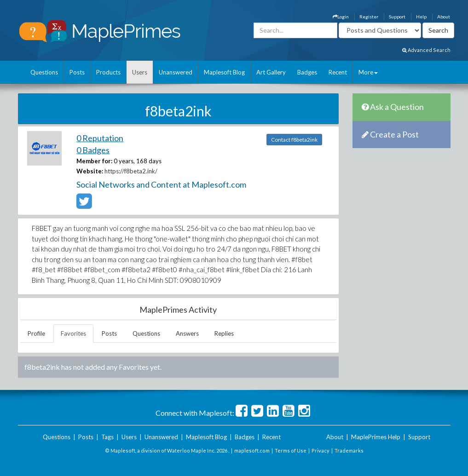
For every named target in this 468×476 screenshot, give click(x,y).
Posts (77, 72)
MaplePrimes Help (376, 437)
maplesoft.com (252, 450)
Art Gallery (271, 72)
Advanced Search (426, 50)
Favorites (73, 333)
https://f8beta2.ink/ (131, 171)
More (368, 72)
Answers (187, 333)
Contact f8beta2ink (294, 140)
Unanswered (176, 72)
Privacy (321, 450)
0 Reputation (100, 138)
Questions (44, 72)
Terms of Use (291, 450)
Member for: (94, 161)
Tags (107, 437)
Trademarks (349, 450)
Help (421, 17)
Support (397, 17)
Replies (224, 333)
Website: (90, 171)
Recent (338, 72)
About (444, 17)
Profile (36, 333)
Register (369, 17)
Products (108, 72)
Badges (307, 72)
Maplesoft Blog (224, 72)
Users (140, 72)
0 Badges (93, 150)
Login (341, 17)
